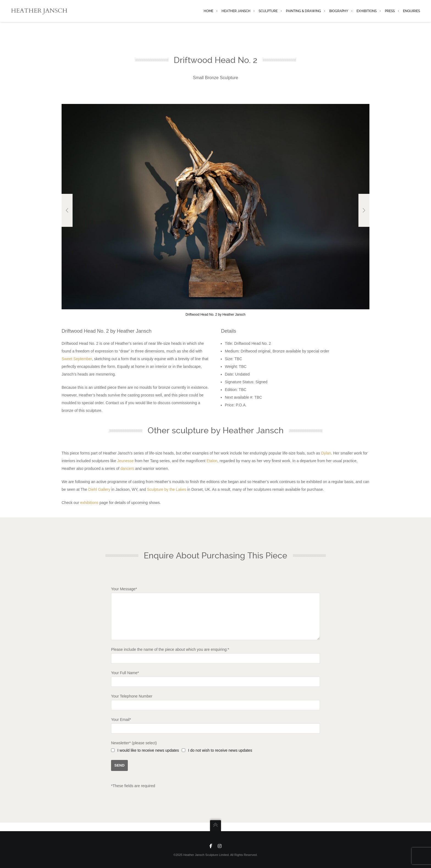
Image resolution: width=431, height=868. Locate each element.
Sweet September (77, 359)
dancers (127, 469)
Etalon (212, 461)
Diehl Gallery (99, 489)
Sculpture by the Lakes (167, 489)
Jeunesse (125, 461)
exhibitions (89, 503)
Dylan (326, 453)
